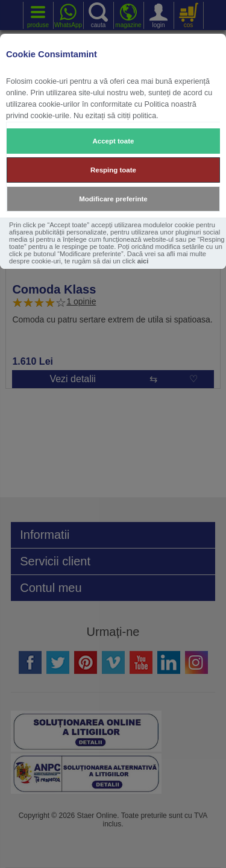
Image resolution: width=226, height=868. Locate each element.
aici (143, 261)
